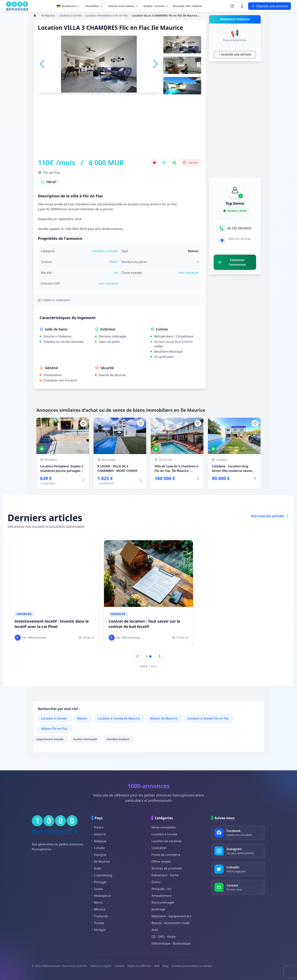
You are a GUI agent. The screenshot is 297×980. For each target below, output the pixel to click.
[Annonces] (35, 16)
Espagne (99, 855)
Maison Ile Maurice (164, 718)
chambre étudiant (119, 739)
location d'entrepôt (86, 739)
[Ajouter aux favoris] (83, 423)
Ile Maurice (68, 6)
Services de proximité (167, 868)
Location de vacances (167, 841)
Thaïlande (100, 916)
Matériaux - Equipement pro (172, 916)
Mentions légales (101, 966)
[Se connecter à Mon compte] (232, 6)
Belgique (99, 841)
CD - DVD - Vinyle (163, 937)
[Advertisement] (120, 132)
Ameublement (162, 896)
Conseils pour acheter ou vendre (192, 966)
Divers (156, 882)
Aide (157, 966)
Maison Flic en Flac (54, 729)
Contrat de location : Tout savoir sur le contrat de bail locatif (144, 624)
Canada (98, 848)
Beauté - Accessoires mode (171, 923)
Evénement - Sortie (165, 875)
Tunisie (98, 923)
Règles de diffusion (139, 966)
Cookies (119, 966)
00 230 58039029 (239, 228)
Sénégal (98, 930)
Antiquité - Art (161, 889)
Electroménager (163, 902)
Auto (155, 930)
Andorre (99, 834)
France (98, 827)
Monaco (98, 909)
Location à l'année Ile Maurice (119, 718)
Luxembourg (102, 875)
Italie (96, 868)
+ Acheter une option (235, 55)
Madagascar (102, 896)
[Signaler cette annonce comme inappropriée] (191, 163)
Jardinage (158, 909)
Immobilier (24, 614)
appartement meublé (51, 739)
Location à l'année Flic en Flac (208, 718)
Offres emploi (161, 862)
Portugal (99, 882)
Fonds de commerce (166, 855)
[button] (155, 64)
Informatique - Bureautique (171, 943)
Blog (166, 966)
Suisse (97, 889)
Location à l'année (54, 718)
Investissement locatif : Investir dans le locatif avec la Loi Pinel (52, 624)
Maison (82, 718)
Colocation (159, 848)
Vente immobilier (164, 827)
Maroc (97, 902)
